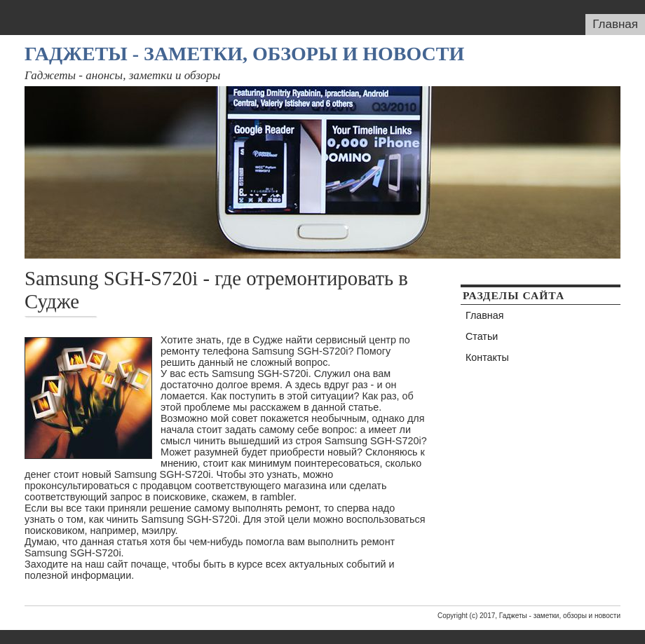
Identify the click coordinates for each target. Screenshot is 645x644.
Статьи (482, 336)
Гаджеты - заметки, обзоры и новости (244, 54)
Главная (615, 24)
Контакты (487, 357)
